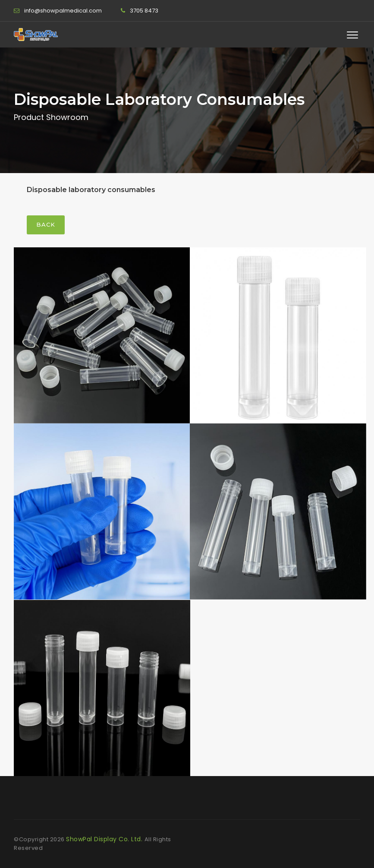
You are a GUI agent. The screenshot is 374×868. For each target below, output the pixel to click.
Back (46, 224)
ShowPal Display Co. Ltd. (105, 839)
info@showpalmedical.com (63, 11)
